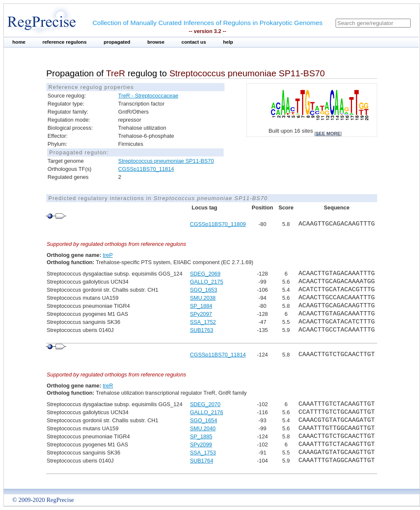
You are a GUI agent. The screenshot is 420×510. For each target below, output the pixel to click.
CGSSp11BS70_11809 (218, 224)
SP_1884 (201, 306)
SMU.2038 (203, 298)
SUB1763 (202, 330)
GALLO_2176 (207, 412)
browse (156, 42)
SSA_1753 (203, 453)
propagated (117, 42)
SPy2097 (201, 314)
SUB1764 (202, 461)
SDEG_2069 (205, 274)
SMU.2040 (203, 428)
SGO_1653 (204, 290)
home (19, 42)
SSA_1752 (203, 322)
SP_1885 (201, 436)
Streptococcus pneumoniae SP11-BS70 (166, 161)
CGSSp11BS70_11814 (146, 169)
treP (108, 255)
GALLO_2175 (207, 282)
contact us (194, 42)
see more (328, 134)
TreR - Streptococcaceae (148, 96)
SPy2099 (201, 445)
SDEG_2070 (205, 404)
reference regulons (64, 42)
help (228, 42)
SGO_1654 (204, 420)
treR (108, 386)
